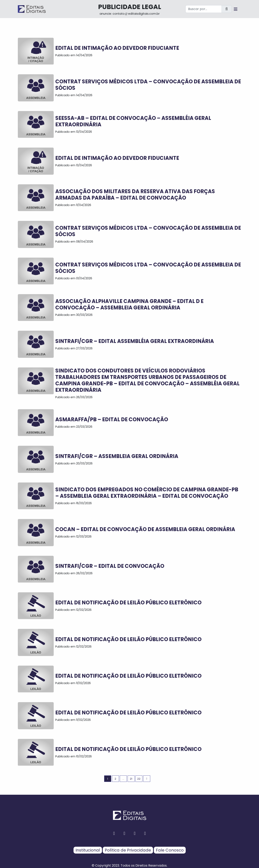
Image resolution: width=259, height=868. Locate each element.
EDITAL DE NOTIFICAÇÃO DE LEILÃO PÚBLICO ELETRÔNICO (128, 603)
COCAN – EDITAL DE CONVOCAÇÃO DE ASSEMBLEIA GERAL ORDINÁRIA (145, 529)
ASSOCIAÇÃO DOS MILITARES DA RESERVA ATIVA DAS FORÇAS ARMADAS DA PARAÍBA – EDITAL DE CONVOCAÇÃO (135, 195)
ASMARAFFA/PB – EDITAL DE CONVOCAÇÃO (112, 419)
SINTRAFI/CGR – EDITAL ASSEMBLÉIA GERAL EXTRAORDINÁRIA (135, 341)
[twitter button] (135, 833)
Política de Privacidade (128, 850)
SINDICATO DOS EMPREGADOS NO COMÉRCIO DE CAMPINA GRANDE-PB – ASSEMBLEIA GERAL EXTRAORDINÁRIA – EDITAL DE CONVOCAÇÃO (147, 493)
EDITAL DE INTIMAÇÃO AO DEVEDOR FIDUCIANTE (117, 48)
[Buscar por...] (204, 9)
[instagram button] (124, 833)
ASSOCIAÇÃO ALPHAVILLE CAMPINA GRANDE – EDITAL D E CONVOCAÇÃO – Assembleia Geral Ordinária (129, 304)
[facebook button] (114, 833)
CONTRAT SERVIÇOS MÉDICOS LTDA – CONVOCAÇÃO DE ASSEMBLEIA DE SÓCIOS (148, 85)
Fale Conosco (170, 850)
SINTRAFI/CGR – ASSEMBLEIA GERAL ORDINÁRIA (117, 456)
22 (139, 779)
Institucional (88, 850)
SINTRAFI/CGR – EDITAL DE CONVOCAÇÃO (110, 566)
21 (131, 779)
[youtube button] (145, 833)
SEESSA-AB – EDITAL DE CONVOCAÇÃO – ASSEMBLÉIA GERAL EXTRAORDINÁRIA (133, 121)
